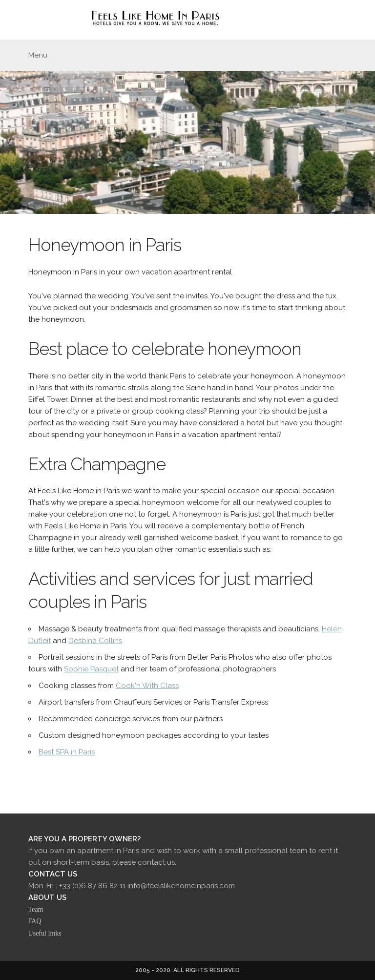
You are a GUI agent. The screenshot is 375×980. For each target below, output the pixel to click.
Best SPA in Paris (67, 752)
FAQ (35, 921)
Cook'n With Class (147, 686)
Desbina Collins (95, 641)
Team (36, 909)
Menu (38, 55)
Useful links (45, 933)
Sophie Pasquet (91, 669)
